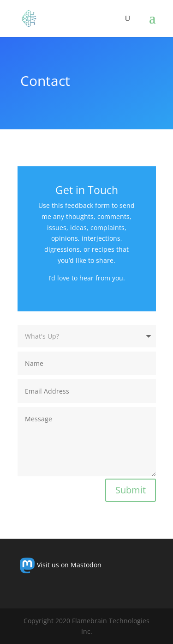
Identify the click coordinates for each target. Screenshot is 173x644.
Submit (131, 490)
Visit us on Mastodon (61, 565)
